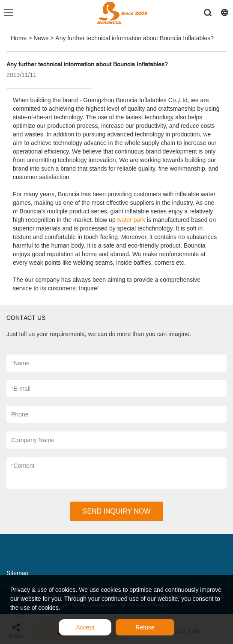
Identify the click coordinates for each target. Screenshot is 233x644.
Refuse (145, 627)
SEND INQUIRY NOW (117, 511)
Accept (85, 627)
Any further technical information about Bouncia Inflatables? (134, 38)
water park (131, 220)
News (41, 38)
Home (19, 38)
